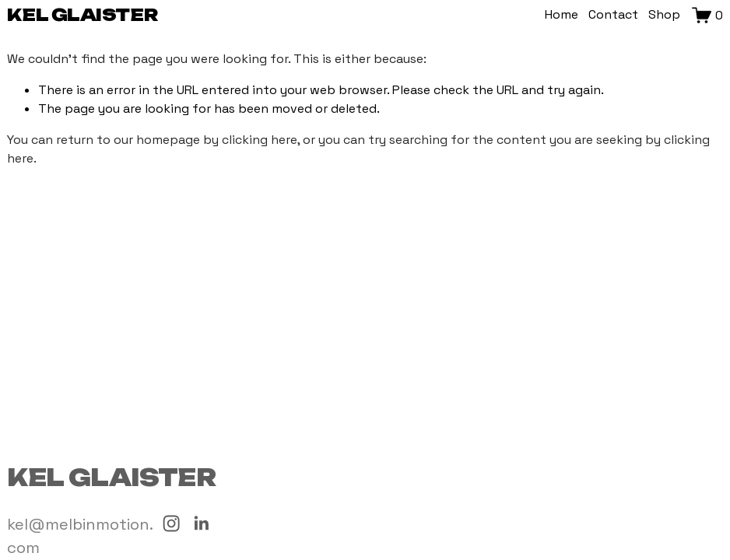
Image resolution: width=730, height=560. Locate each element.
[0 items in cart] (707, 15)
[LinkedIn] (201, 523)
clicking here (260, 140)
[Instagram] (171, 523)
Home (562, 14)
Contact (613, 14)
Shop (664, 14)
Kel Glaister (82, 14)
